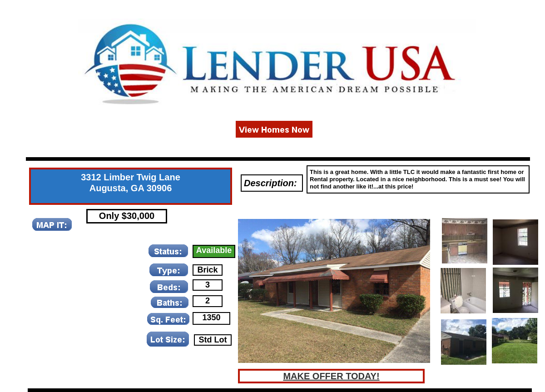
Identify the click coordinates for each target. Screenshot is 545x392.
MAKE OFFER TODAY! (331, 376)
